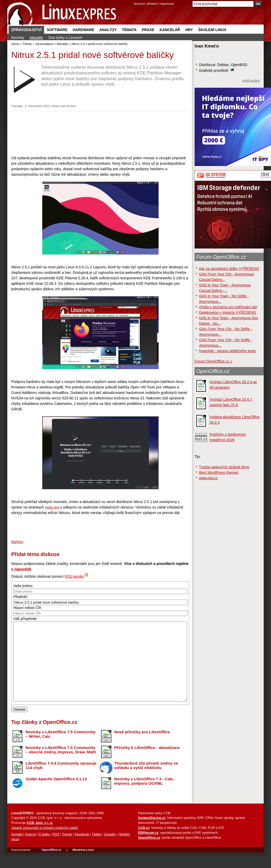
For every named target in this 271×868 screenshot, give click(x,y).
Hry (189, 30)
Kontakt (17, 850)
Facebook (82, 850)
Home (15, 44)
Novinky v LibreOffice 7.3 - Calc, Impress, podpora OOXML (144, 797)
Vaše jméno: (23, 586)
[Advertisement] (100, 133)
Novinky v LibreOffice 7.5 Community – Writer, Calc (61, 750)
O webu (44, 850)
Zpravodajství (26, 30)
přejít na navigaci (135, 0)
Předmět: (21, 597)
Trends (67, 850)
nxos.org (52, 507)
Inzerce (30, 850)
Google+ (110, 850)
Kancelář (170, 30)
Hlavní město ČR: (28, 608)
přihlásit (152, 4)
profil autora (251, 81)
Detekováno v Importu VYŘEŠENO (228, 312)
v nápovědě (21, 569)
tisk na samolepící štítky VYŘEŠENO (229, 269)
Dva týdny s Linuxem (65, 38)
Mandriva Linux (83, 865)
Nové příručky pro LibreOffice (142, 748)
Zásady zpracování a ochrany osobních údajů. (45, 843)
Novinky (18, 38)
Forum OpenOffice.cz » (213, 361)
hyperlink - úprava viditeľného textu (227, 351)
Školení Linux (212, 30)
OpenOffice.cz (213, 371)
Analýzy (108, 30)
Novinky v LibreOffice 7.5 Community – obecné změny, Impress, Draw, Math (61, 765)
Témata (129, 30)
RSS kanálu (74, 576)
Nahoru (17, 542)
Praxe (148, 30)
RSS (56, 850)
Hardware (83, 30)
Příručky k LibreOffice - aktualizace (147, 763)
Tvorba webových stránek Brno (224, 467)
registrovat (167, 4)
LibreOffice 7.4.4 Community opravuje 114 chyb (61, 781)
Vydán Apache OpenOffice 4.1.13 (56, 795)
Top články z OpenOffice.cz (44, 738)
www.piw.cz (208, 478)
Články (27, 44)
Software (57, 30)
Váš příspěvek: (25, 619)
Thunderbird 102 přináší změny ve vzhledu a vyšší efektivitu (146, 781)
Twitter (97, 850)
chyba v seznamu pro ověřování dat (228, 307)
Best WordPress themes (219, 473)
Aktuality (36, 38)
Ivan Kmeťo (68, 106)
